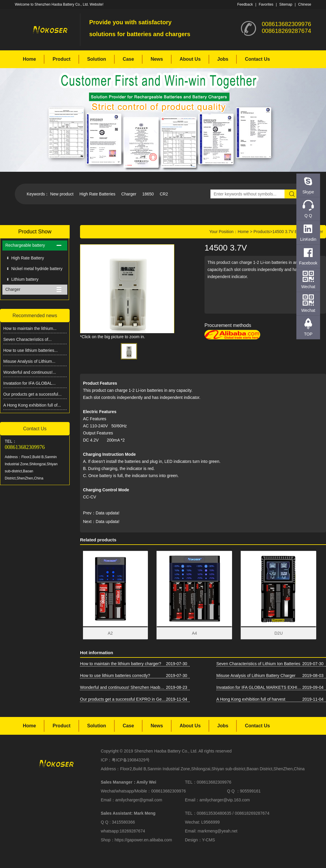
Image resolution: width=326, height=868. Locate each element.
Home (29, 59)
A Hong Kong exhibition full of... (32, 405)
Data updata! (108, 513)
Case (128, 59)
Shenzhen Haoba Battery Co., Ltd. (166, 751)
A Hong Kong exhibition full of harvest (251, 699)
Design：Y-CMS (200, 840)
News (157, 59)
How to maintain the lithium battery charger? (121, 664)
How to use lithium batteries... (31, 350)
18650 (148, 194)
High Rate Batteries (97, 194)
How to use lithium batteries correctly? (115, 676)
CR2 (164, 194)
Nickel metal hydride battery (37, 269)
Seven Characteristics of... (27, 339)
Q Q (308, 216)
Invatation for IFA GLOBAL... (29, 383)
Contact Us (257, 59)
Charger (129, 194)
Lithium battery (25, 279)
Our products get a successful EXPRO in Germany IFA (123, 699)
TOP (308, 334)
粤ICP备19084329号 (131, 760)
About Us (190, 59)
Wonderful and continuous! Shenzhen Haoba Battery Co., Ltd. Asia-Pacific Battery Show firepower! (123, 687)
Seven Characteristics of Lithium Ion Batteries (258, 664)
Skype (308, 192)
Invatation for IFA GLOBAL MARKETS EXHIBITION (259, 687)
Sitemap (286, 4)
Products (262, 232)
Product (61, 59)
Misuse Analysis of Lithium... (29, 361)
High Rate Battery (28, 258)
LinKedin (308, 239)
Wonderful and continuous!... (30, 372)
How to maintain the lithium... (30, 328)
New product (62, 194)
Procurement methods (228, 325)
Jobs (223, 59)
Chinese (305, 4)
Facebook (308, 263)
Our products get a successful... (32, 394)
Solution (97, 59)
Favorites (266, 4)
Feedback (245, 4)
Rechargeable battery (25, 245)
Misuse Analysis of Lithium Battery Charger (256, 676)
